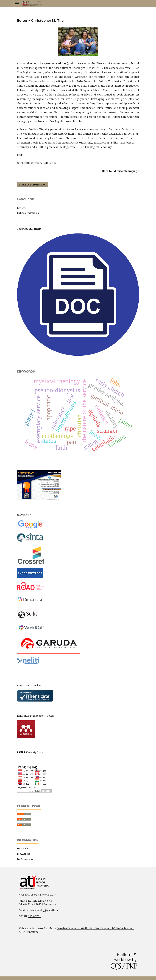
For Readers (23, 848)
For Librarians (25, 859)
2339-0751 (34, 916)
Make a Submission (32, 185)
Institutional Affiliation (42, 163)
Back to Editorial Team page (121, 171)
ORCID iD (23, 163)
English (22, 208)
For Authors (23, 854)
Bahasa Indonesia (28, 213)
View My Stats (34, 752)
